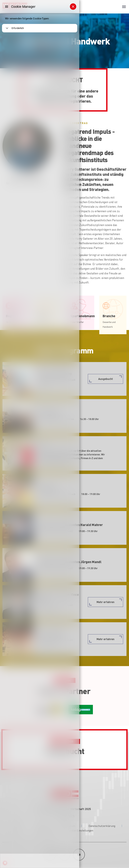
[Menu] (7, 7)
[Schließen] (73, 7)
